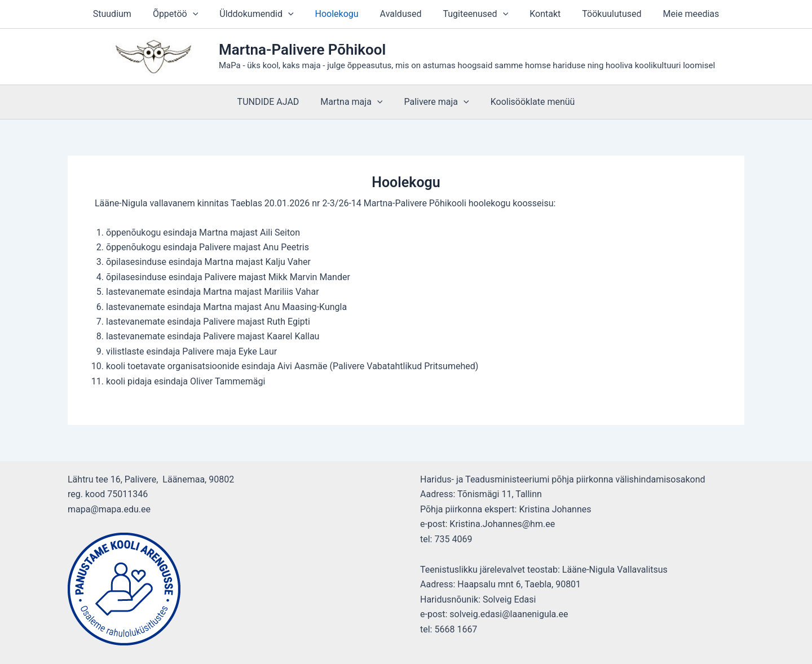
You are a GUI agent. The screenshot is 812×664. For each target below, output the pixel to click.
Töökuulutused (601, 14)
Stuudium (126, 14)
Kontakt (538, 14)
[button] (203, 14)
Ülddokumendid (263, 14)
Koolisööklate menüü (528, 102)
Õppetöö (186, 14)
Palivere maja (434, 102)
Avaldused (401, 14)
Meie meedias (678, 14)
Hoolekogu (340, 14)
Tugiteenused (472, 14)
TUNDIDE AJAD (273, 102)
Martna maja (353, 102)
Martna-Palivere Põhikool (302, 50)
